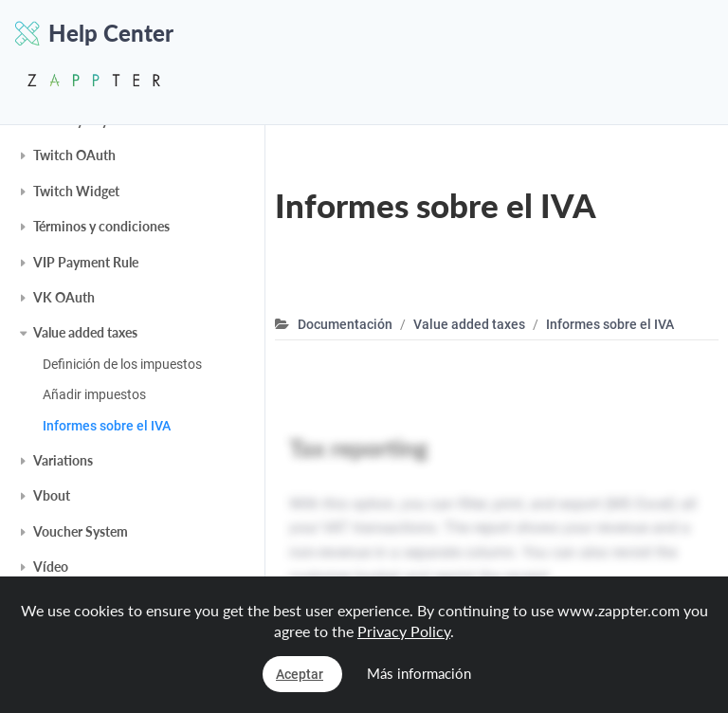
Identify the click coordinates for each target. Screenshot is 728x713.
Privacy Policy (404, 631)
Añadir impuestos (94, 394)
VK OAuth (64, 297)
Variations (63, 460)
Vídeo (51, 567)
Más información (419, 673)
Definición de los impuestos (122, 364)
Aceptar (300, 674)
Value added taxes (85, 332)
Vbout (52, 495)
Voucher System (81, 531)
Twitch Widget (76, 191)
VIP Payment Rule (86, 262)
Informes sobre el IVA (107, 426)
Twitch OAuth (74, 155)
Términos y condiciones (101, 226)
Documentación (345, 324)
